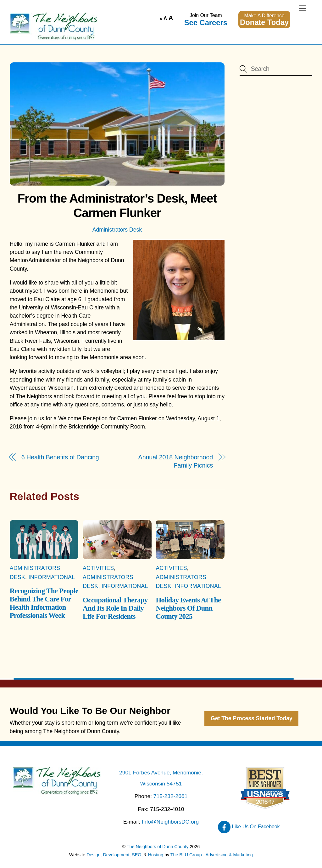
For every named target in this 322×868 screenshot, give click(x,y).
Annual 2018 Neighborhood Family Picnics (176, 461)
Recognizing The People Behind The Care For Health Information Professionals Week (44, 603)
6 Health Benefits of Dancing (60, 457)
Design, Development (108, 855)
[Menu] (303, 8)
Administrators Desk (117, 230)
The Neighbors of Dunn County (158, 847)
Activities (98, 568)
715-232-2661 (170, 796)
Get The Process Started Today (252, 718)
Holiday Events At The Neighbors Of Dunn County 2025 (188, 608)
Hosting (156, 855)
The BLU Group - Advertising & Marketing (212, 855)
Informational (52, 577)
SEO (136, 855)
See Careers (206, 23)
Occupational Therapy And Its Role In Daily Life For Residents (115, 608)
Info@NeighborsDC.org (170, 822)
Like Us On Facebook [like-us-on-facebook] (249, 827)
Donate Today (264, 22)
